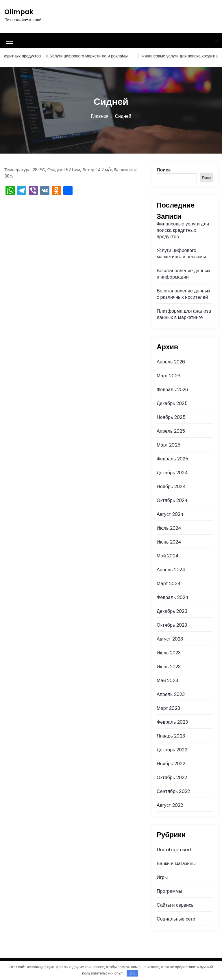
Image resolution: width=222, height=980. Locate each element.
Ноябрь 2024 (171, 487)
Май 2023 (167, 681)
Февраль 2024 (173, 597)
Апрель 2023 (171, 694)
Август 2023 (170, 639)
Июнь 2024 (169, 542)
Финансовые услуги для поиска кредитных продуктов (183, 230)
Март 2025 (169, 445)
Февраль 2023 (172, 722)
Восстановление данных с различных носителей (184, 294)
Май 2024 (168, 556)
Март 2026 (169, 376)
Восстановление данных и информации (184, 274)
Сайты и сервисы (176, 905)
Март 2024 (169, 584)
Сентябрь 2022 (173, 791)
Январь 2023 (171, 736)
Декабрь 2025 (172, 403)
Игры (162, 877)
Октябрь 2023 (172, 625)
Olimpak (19, 12)
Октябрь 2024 (172, 500)
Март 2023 (168, 708)
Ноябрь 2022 (171, 764)
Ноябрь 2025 (171, 417)
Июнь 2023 (169, 667)
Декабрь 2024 (172, 473)
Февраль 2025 (172, 459)
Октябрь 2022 (172, 778)
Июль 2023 (169, 653)
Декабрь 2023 (172, 611)
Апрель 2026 (171, 362)
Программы (169, 891)
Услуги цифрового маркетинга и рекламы (92, 56)
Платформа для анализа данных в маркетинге (184, 314)
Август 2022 (170, 805)
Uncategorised (174, 850)
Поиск (164, 170)
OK (132, 973)
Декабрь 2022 (172, 750)
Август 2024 (170, 514)
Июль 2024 (169, 528)
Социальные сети (176, 919)
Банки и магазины (176, 864)
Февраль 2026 (172, 390)
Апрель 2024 (171, 570)
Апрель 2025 (171, 431)
